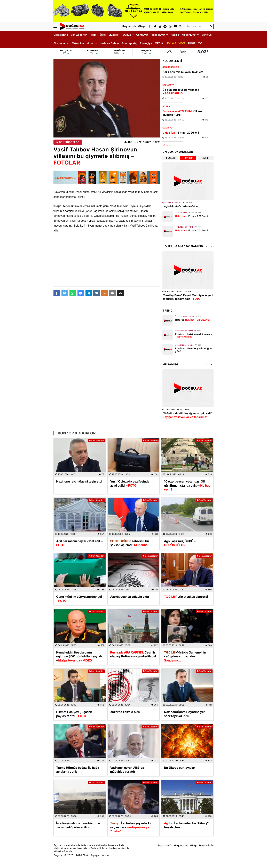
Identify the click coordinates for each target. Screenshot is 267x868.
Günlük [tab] (170, 158)
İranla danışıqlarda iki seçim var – (130, 827)
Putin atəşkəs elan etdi (186, 597)
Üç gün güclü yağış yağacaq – (182, 92)
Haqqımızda (181, 845)
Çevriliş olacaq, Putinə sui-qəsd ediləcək (133, 654)
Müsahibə (78, 43)
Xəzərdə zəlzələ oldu (125, 712)
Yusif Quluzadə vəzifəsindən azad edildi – (131, 483)
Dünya (127, 35)
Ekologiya (146, 43)
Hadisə (175, 35)
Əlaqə (194, 845)
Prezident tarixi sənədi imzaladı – (194, 336)
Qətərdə (192, 320)
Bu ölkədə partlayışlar (179, 768)
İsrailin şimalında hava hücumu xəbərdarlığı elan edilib (78, 825)
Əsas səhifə (61, 35)
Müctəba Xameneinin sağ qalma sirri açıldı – (185, 656)
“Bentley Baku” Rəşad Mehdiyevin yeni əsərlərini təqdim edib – (188, 297)
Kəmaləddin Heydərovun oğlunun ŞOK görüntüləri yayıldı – (79, 656)
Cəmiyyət (142, 35)
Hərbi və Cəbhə (109, 43)
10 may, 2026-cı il (192, 216)
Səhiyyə (207, 35)
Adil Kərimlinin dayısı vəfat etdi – (79, 543)
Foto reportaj (129, 43)
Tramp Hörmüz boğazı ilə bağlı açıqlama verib (78, 770)
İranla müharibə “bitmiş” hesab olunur (186, 825)
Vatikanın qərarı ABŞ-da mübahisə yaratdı (127, 770)
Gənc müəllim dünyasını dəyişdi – (79, 599)
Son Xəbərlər (79, 35)
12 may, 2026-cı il (192, 230)
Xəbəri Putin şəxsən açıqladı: (130, 543)
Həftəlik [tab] (188, 158)
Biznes (166, 106)
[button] (120, 293)
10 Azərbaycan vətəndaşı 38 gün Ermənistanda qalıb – (187, 485)
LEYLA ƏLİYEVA (176, 43)
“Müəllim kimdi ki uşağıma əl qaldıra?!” (187, 415)
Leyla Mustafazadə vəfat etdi (182, 206)
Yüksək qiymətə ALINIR (182, 113)
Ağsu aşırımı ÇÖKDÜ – (180, 543)
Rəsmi (93, 35)
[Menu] (57, 26)
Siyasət (113, 35)
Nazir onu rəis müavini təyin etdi (183, 72)
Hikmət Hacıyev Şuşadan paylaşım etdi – (74, 714)
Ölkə (103, 35)
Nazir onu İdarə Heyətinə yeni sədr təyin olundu (185, 714)
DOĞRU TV (195, 43)
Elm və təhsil (61, 43)
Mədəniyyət (189, 35)
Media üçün (206, 845)
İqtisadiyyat (158, 35)
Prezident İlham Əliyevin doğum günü (194, 350)
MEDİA (159, 43)
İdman (91, 43)
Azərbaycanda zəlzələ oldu (130, 597)
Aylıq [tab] (206, 158)
